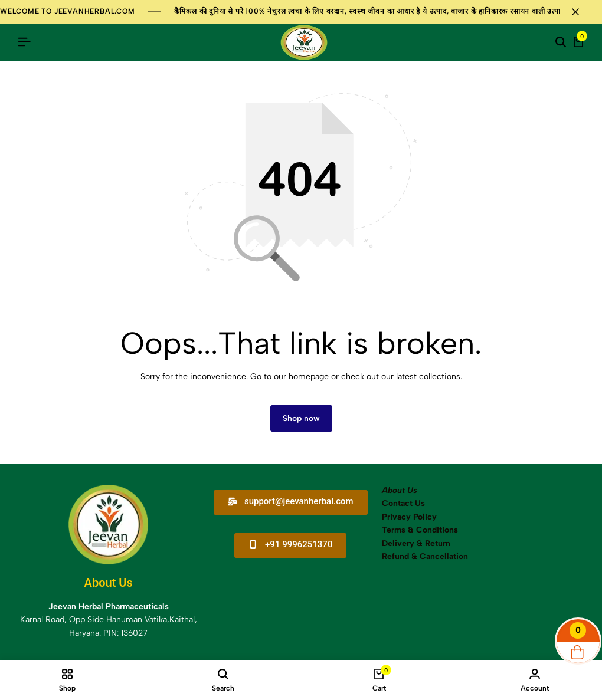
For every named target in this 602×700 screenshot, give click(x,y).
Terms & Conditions (420, 530)
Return (436, 543)
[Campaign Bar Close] (581, 12)
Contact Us (403, 504)
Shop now (301, 419)
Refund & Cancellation (426, 557)
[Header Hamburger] (24, 42)
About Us (400, 491)
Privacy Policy (409, 517)
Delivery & (402, 543)
